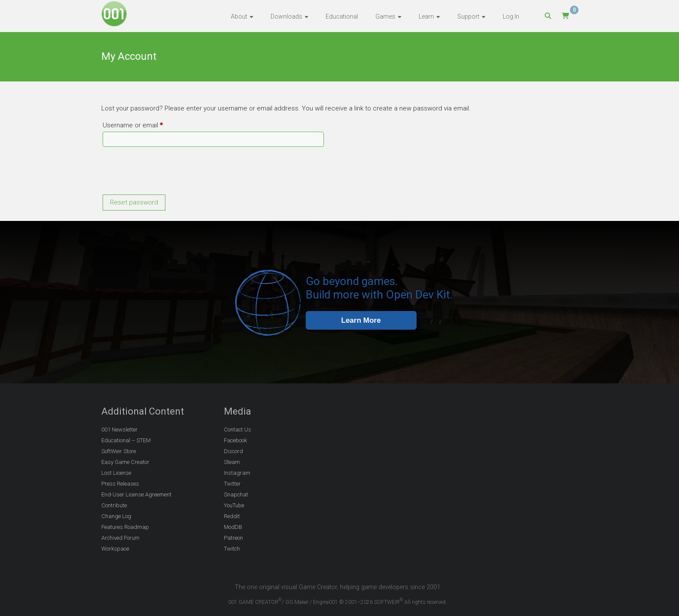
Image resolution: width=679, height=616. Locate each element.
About (239, 16)
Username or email (146, 124)
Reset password (134, 202)
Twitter (232, 484)
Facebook (235, 440)
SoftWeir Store (119, 451)
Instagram (237, 473)
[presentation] (167, 172)
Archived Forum (120, 538)
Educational (342, 16)
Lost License (116, 473)
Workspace (115, 549)
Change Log (116, 516)
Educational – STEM (126, 440)
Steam (232, 462)
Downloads (286, 16)
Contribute (114, 505)
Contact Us (238, 430)
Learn (426, 16)
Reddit (232, 516)
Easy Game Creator (125, 462)
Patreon (233, 538)
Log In (511, 16)
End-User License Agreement (136, 494)
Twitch (232, 549)
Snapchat (236, 494)
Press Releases (120, 484)
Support (468, 16)
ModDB (233, 527)
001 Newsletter (120, 430)
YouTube (234, 505)
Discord (233, 451)
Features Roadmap (125, 527)
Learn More (361, 320)
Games (385, 16)
